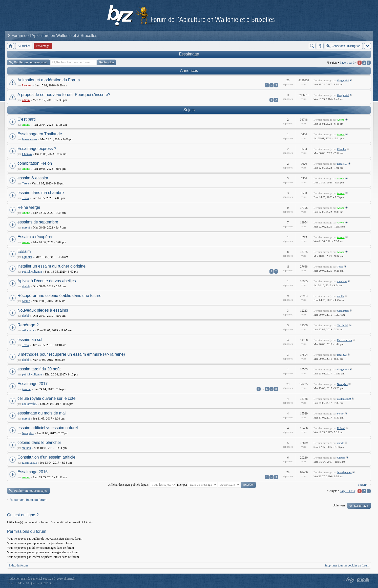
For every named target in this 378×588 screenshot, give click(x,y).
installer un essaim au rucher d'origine (51, 266)
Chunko (27, 154)
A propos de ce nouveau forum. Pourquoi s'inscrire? (64, 95)
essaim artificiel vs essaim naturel (48, 428)
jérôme (26, 389)
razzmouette (29, 463)
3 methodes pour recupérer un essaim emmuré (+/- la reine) (71, 354)
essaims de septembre (38, 222)
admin (26, 100)
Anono (26, 125)
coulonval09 (29, 404)
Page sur (347, 63)
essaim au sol (30, 340)
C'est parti (27, 119)
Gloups (341, 458)
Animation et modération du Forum (49, 80)
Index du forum (18, 565)
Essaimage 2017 (33, 384)
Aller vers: (340, 505)
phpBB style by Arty (348, 580)
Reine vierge (29, 207)
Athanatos (28, 330)
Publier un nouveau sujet (30, 62)
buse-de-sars (30, 139)
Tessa (25, 183)
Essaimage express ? (37, 149)
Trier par (197, 485)
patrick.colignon (32, 272)
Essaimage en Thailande (40, 134)
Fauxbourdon (344, 340)
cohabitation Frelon (35, 163)
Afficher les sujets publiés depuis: (142, 485)
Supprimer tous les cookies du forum (347, 565)
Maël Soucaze (44, 579)
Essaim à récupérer (35, 237)
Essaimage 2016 (33, 472)
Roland (341, 428)
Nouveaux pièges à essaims (43, 310)
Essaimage (189, 54)
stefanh (26, 448)
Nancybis (342, 384)
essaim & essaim (33, 178)
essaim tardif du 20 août (39, 369)
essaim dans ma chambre (41, 193)
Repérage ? (28, 325)
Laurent (27, 85)
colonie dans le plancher (39, 442)
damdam (342, 281)
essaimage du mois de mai (41, 413)
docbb (26, 286)
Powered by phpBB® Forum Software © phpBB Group (363, 580)
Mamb (26, 301)
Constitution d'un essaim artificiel (47, 457)
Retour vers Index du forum (28, 500)
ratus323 (342, 355)
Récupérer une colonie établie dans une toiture (59, 296)
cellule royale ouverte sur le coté (46, 398)
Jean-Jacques (344, 472)
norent (26, 227)
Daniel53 (342, 164)
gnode (340, 443)
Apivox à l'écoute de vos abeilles (47, 281)
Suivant (363, 485)
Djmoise (27, 257)
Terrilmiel (343, 325)
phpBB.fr (69, 579)
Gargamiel (343, 80)
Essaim (24, 251)
